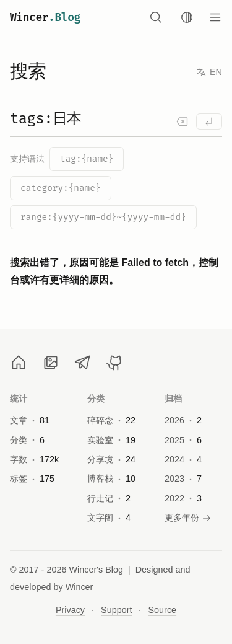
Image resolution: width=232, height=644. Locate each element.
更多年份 (188, 518)
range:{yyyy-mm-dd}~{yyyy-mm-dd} (103, 217)
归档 (174, 399)
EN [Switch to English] (209, 72)
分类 (96, 399)
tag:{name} (87, 159)
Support (116, 610)
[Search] (116, 123)
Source (162, 610)
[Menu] (215, 17)
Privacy (70, 610)
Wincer (45, 17)
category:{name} (61, 188)
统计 (19, 399)
